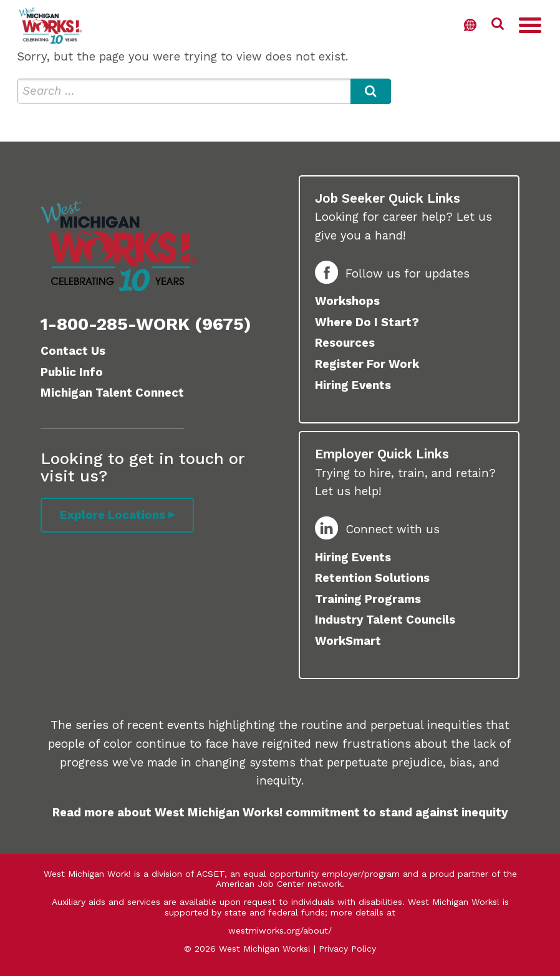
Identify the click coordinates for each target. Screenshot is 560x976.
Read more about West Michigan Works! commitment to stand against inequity (280, 813)
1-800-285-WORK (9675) (146, 324)
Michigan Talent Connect (112, 393)
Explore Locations (113, 515)
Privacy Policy (347, 949)
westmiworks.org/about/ (280, 930)
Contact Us (73, 351)
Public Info (72, 372)
